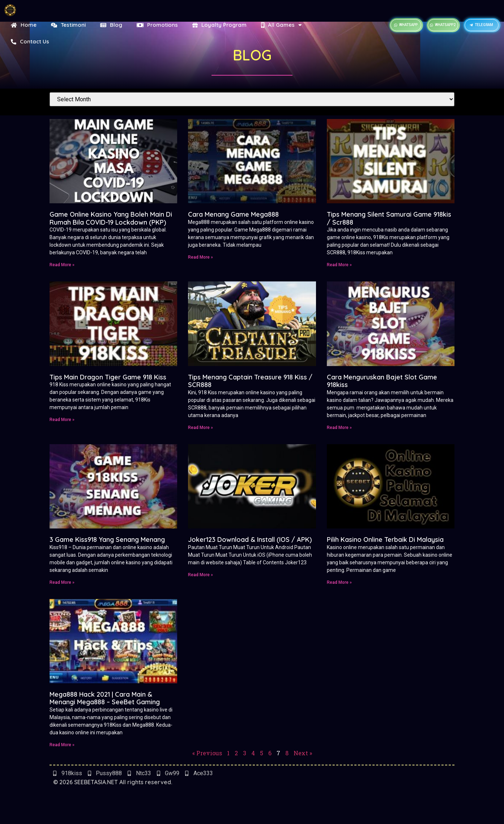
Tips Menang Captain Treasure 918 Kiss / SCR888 (250, 381)
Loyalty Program (219, 25)
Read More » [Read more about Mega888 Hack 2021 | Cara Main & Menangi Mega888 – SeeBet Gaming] (62, 745)
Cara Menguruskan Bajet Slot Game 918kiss (382, 381)
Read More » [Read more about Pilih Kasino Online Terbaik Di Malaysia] (339, 582)
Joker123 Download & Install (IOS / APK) (250, 540)
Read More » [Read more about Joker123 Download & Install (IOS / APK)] (200, 575)
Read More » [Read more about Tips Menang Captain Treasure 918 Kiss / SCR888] (200, 428)
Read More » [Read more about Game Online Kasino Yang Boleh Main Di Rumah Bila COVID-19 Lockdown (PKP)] (62, 265)
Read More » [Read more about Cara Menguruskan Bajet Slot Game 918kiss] (339, 428)
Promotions (157, 25)
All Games (283, 25)
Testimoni (68, 25)
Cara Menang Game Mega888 (233, 214)
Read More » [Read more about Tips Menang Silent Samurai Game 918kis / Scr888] (339, 265)
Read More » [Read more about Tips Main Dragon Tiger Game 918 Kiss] (62, 420)
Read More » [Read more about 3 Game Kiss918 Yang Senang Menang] (62, 582)
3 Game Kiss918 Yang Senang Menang (107, 540)
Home (24, 25)
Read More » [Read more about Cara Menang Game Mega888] (200, 257)
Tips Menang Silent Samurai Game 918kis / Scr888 (389, 218)
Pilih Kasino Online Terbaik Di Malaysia (385, 540)
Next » (303, 753)
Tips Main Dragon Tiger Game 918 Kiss (108, 377)
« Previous (207, 753)
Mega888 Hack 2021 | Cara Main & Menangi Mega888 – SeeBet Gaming (105, 698)
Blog (111, 25)
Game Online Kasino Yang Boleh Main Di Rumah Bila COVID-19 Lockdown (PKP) (111, 218)
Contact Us (30, 41)
